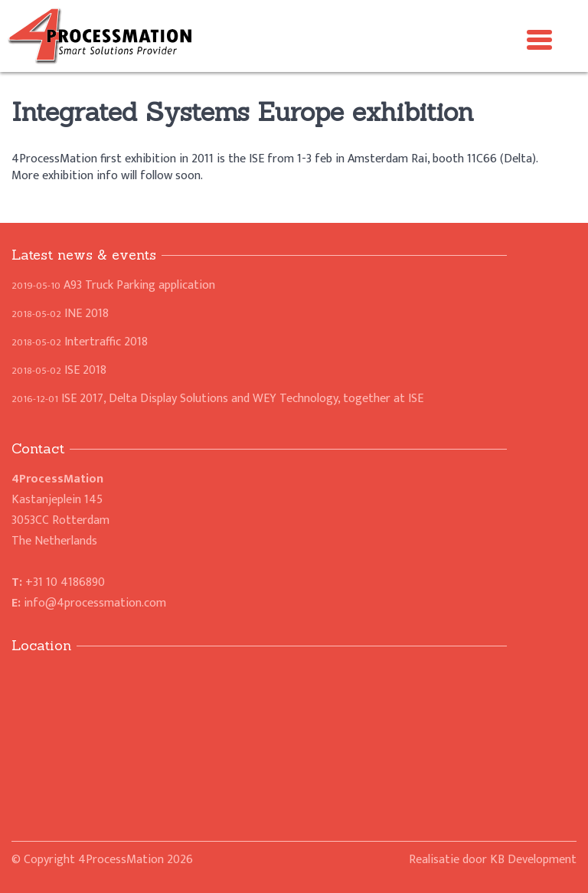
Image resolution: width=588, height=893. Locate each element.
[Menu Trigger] (540, 38)
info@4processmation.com (95, 603)
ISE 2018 (59, 370)
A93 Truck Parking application (113, 285)
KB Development (533, 860)
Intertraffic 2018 (80, 342)
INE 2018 (60, 314)
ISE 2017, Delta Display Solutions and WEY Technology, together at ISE (217, 399)
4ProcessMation (121, 860)
